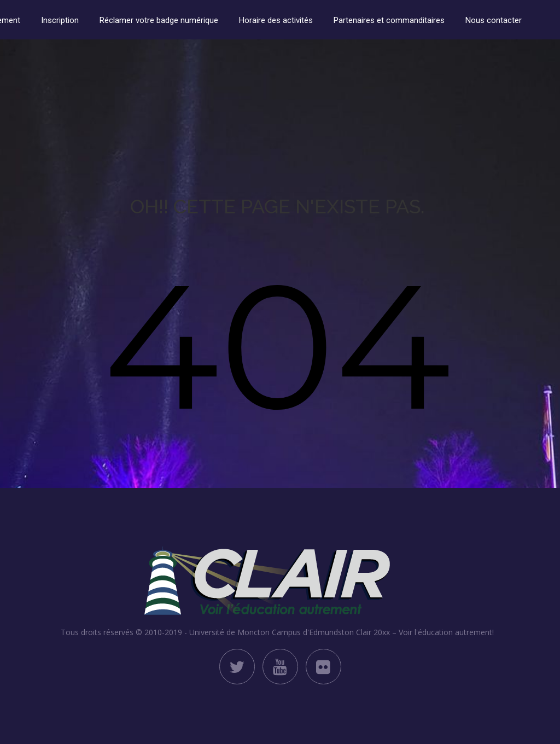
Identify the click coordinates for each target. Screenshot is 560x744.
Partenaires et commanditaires (389, 20)
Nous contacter (494, 20)
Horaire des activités (276, 20)
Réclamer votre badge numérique (159, 20)
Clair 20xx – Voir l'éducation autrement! (425, 632)
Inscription (60, 20)
